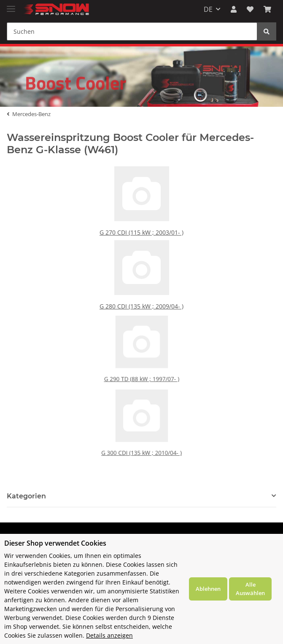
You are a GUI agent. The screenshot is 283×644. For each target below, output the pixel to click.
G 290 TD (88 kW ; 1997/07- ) (141, 370)
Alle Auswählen (250, 589)
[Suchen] (132, 31)
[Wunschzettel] (250, 9)
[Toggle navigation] (11, 5)
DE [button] (208, 9)
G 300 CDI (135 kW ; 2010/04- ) (141, 444)
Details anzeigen (109, 635)
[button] (234, 9)
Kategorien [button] (26, 496)
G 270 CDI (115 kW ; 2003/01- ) (142, 232)
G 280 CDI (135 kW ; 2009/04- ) (142, 306)
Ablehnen (208, 589)
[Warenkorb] (267, 9)
